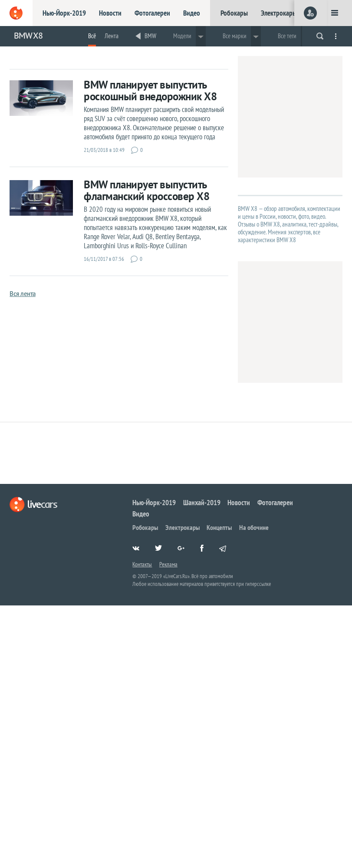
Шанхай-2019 (202, 503)
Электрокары (279, 13)
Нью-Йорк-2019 (64, 13)
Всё (92, 36)
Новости (110, 13)
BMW (150, 36)
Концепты (219, 527)
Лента (112, 36)
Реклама (168, 564)
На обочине (254, 527)
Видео (192, 13)
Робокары (234, 13)
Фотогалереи (152, 13)
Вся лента (23, 294)
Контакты (142, 564)
